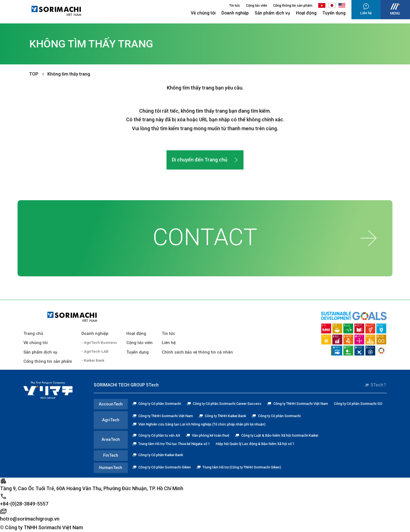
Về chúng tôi (203, 13)
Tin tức (235, 5)
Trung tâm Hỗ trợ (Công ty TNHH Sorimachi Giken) (239, 467)
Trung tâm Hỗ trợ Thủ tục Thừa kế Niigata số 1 (171, 444)
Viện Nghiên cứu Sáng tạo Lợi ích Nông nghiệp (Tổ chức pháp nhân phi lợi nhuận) (199, 424)
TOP (34, 74)
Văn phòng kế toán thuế (208, 435)
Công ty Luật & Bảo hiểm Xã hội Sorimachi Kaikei (277, 435)
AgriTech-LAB (96, 351)
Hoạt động (306, 13)
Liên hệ (169, 343)
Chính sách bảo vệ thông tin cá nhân (197, 352)
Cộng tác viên (257, 5)
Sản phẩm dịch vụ (272, 13)
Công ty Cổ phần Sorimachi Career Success (224, 404)
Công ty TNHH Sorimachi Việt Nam (297, 404)
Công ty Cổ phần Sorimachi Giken (162, 467)
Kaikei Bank (94, 360)
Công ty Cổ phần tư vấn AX (156, 435)
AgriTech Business (100, 342)
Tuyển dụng (334, 13)
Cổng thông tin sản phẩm (293, 5)
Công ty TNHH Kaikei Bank (222, 416)
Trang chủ (33, 333)
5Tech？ (376, 385)
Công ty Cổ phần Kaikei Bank (158, 455)
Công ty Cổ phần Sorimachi (157, 404)
